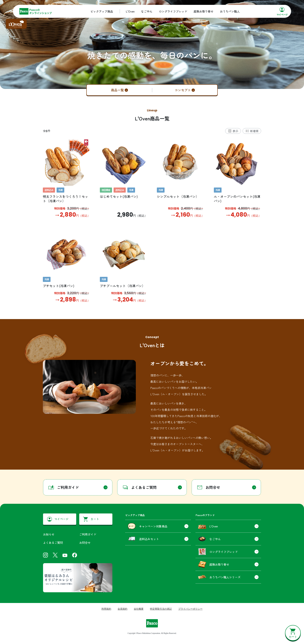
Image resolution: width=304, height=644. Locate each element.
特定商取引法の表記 (161, 609)
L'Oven (130, 11)
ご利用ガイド (88, 534)
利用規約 (106, 609)
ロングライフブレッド (173, 11)
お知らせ (49, 534)
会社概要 (139, 609)
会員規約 (122, 609)
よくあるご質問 (53, 543)
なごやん (147, 11)
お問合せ (85, 543)
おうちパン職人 (230, 11)
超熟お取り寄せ (204, 11)
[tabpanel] (152, 221)
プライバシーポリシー (190, 609)
